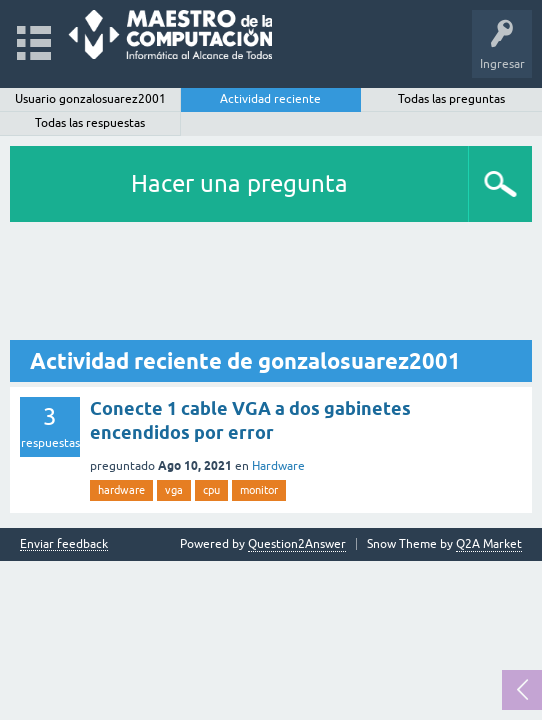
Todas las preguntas (451, 99)
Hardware (278, 466)
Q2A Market (489, 544)
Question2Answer (297, 544)
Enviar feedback (64, 544)
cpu (211, 490)
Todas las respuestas (90, 123)
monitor (259, 490)
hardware (121, 490)
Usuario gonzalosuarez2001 (90, 99)
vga (174, 490)
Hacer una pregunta (239, 183)
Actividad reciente (270, 99)
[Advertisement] (271, 282)
